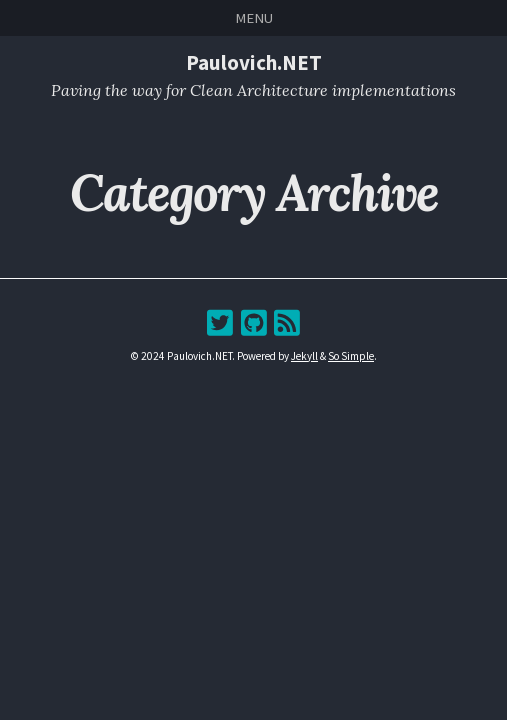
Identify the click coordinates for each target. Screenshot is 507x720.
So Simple (351, 356)
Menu (254, 17)
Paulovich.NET (254, 62)
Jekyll (304, 356)
